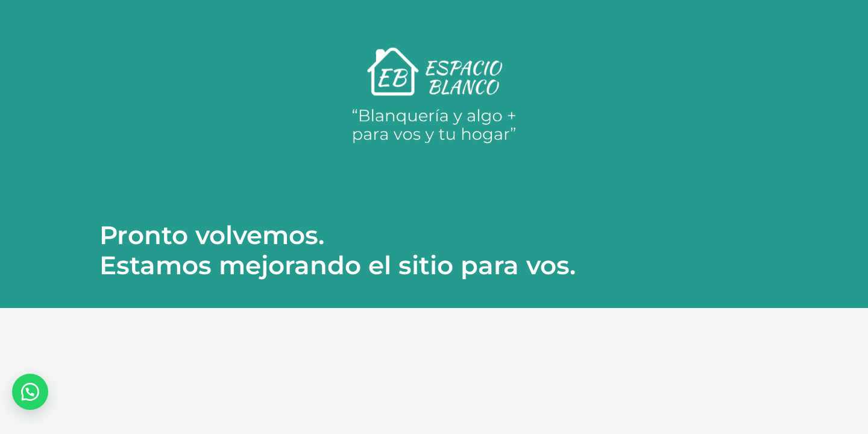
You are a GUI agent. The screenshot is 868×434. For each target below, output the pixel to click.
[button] (30, 392)
